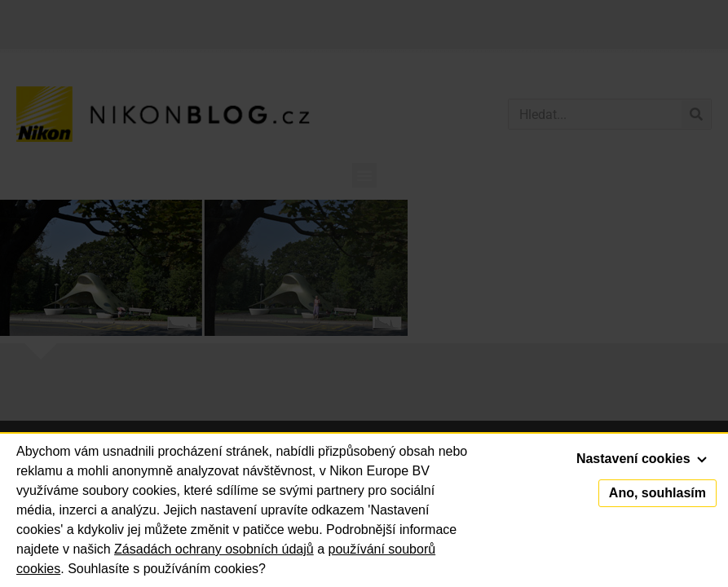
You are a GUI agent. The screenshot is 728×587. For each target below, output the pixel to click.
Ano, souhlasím (657, 493)
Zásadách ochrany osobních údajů (214, 549)
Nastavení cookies (642, 459)
